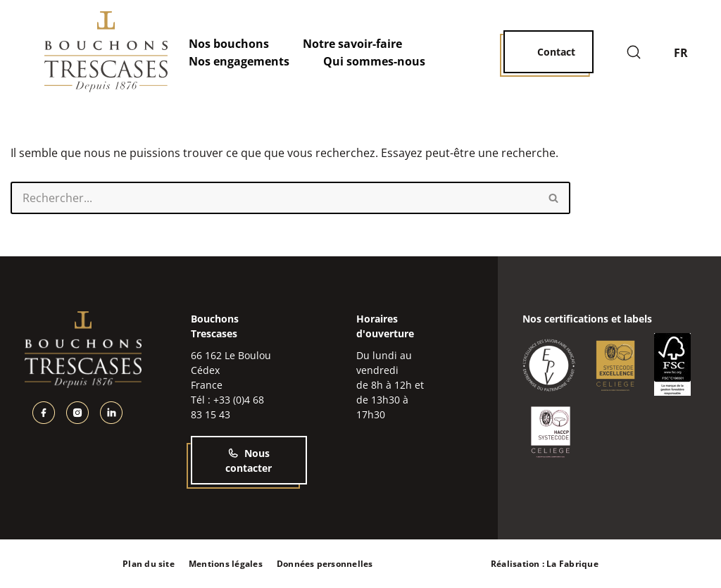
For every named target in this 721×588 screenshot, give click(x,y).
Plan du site (149, 564)
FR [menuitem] (681, 52)
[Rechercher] (634, 52)
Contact (556, 52)
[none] (689, 52)
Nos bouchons (229, 44)
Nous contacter (249, 461)
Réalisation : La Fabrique (545, 564)
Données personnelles (325, 564)
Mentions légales (226, 564)
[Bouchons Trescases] (106, 52)
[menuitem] (689, 52)
